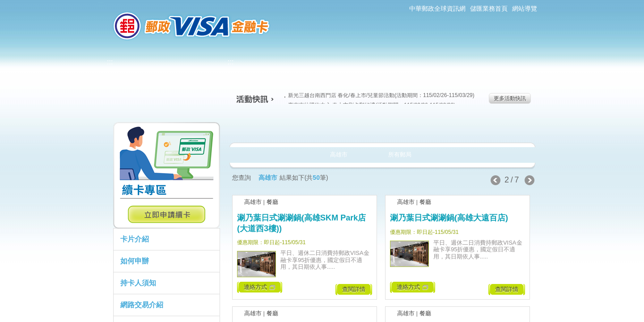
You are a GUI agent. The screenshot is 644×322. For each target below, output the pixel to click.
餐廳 (272, 202)
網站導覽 (525, 8)
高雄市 (253, 202)
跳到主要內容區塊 (5, 5)
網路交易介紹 (142, 305)
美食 (264, 127)
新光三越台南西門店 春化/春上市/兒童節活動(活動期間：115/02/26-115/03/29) (379, 95)
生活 (322, 127)
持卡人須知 (138, 283)
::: (101, 4)
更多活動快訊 (510, 98)
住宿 (498, 127)
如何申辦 (135, 261)
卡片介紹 (135, 239)
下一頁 (530, 180)
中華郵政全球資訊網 (437, 8)
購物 (381, 127)
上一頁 (496, 180)
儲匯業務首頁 (489, 8)
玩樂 (439, 127)
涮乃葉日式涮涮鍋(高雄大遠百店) (449, 218)
